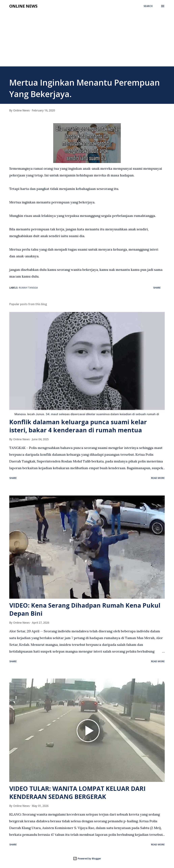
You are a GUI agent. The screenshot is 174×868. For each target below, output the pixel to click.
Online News (23, 6)
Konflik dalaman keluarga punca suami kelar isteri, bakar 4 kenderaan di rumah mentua (78, 426)
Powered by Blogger (87, 858)
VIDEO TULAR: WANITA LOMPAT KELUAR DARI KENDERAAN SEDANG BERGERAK (77, 793)
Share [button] (157, 288)
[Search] (148, 6)
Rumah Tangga (28, 288)
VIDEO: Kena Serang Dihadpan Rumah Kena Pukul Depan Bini (85, 609)
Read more (158, 478)
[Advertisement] (87, 36)
